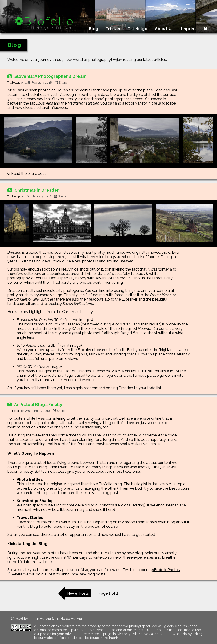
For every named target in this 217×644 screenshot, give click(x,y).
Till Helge (138, 29)
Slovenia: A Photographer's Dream (47, 76)
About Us (164, 29)
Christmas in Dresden (34, 190)
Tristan (113, 29)
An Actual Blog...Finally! (36, 404)
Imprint (189, 29)
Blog (94, 29)
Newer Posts (78, 593)
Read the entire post (28, 173)
